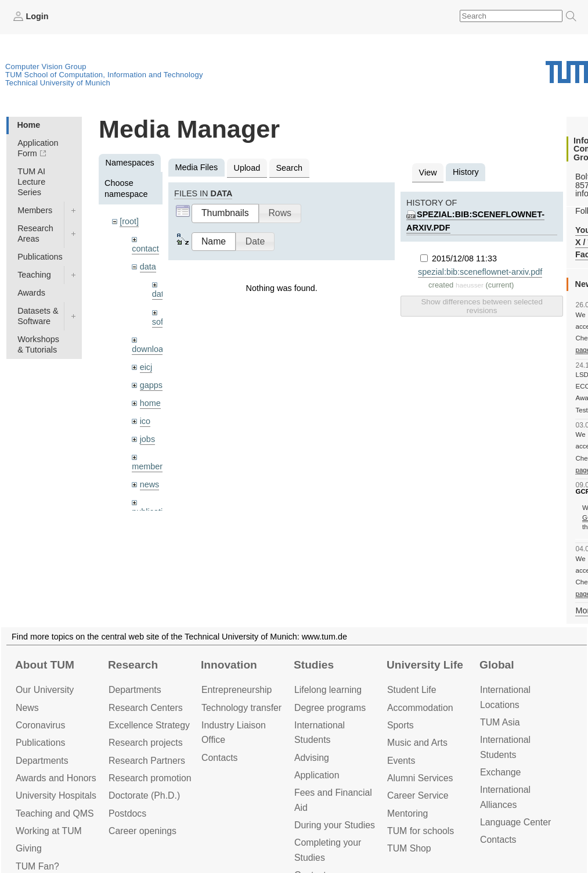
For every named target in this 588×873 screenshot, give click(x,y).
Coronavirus (40, 725)
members (149, 466)
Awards (31, 293)
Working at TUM (49, 831)
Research (133, 665)
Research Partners (147, 761)
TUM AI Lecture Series (31, 182)
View (428, 173)
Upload (247, 168)
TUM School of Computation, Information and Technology (104, 75)
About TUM (45, 665)
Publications (40, 257)
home (150, 403)
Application (317, 775)
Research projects (146, 743)
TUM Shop (409, 848)
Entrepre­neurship (237, 690)
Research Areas (35, 233)
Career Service (418, 795)
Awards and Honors (56, 778)
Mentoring (407, 813)
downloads (152, 349)
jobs (147, 439)
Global (497, 665)
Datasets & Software (38, 316)
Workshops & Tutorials (38, 344)
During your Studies (335, 825)
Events (401, 761)
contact (145, 249)
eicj (146, 367)
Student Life (412, 690)
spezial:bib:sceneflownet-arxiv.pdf (480, 272)
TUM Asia (500, 722)
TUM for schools (421, 831)
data (148, 267)
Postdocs (127, 813)
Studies (314, 665)
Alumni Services (420, 778)
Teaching (34, 275)
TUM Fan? (37, 866)
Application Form (38, 148)
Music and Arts (417, 743)
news (150, 484)
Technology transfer (241, 708)
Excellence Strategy (149, 725)
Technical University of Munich (58, 83)
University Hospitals (56, 795)
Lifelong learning (328, 690)
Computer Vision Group (46, 67)
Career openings (143, 831)
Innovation (229, 665)
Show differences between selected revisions (481, 306)
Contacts (219, 758)
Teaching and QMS (55, 813)
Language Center (515, 822)
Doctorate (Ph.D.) (144, 795)
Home (28, 125)
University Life (425, 665)
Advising (312, 758)
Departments (42, 761)
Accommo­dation (420, 708)
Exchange (500, 772)
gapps (151, 385)
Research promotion (150, 778)
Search (289, 168)
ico (145, 421)
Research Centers (146, 708)
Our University (45, 690)
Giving (29, 848)
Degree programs (330, 708)
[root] (129, 221)
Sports (401, 725)
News (27, 708)
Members (35, 210)
